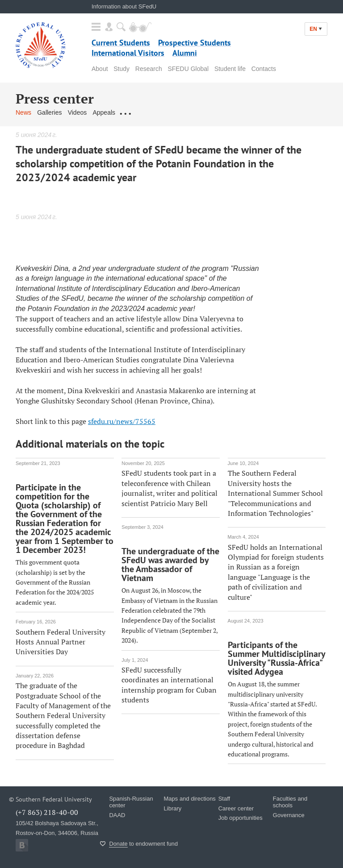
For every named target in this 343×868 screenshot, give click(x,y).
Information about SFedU (124, 6)
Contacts (264, 69)
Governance (289, 815)
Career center (236, 808)
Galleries (49, 112)
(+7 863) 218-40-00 (47, 812)
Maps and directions (190, 799)
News (23, 112)
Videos (77, 112)
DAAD (117, 815)
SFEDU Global (188, 69)
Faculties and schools (290, 802)
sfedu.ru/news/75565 (122, 421)
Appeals (104, 112)
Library (173, 808)
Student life (230, 69)
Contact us (136, 112)
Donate (118, 844)
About (100, 69)
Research (149, 69)
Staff (224, 799)
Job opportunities (241, 818)
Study (121, 69)
